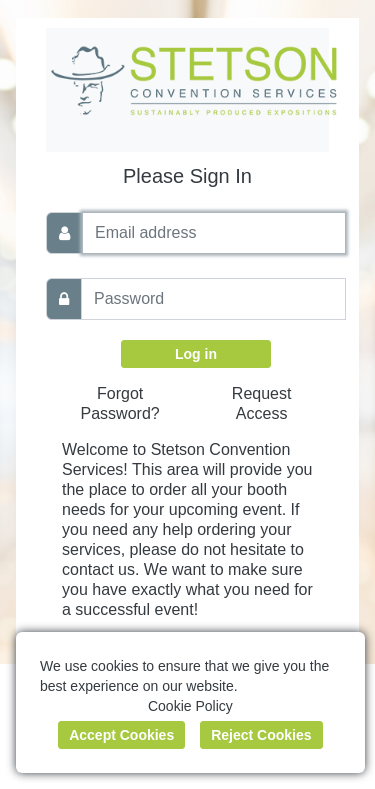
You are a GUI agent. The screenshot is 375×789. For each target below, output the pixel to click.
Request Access (262, 403)
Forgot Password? (120, 403)
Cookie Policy (190, 706)
